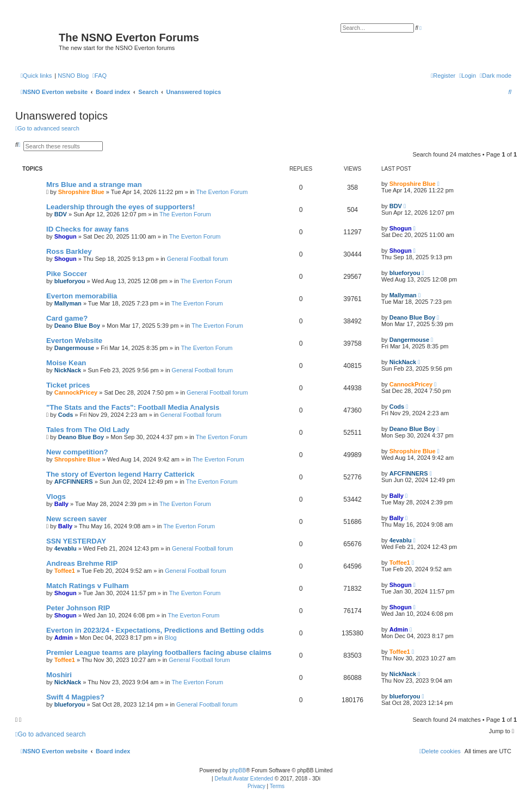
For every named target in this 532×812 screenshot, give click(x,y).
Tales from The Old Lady (88, 430)
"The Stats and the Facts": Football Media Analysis (133, 407)
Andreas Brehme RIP (82, 563)
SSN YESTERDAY (76, 541)
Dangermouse (74, 348)
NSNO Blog (73, 76)
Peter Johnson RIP (78, 608)
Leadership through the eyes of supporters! (120, 207)
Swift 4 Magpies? (75, 697)
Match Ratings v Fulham (88, 586)
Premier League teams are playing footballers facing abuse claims (159, 652)
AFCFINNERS (74, 482)
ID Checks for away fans (88, 229)
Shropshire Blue (81, 192)
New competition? (77, 452)
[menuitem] (100, 76)
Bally (61, 504)
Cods (66, 415)
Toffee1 (65, 571)
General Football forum (198, 259)
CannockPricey (76, 392)
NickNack (68, 370)
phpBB (238, 770)
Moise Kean (66, 363)
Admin (64, 638)
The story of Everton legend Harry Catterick (120, 474)
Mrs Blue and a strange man (94, 185)
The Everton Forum (222, 192)
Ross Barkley (69, 251)
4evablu (66, 548)
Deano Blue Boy (77, 326)
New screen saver (76, 519)
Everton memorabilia (82, 296)
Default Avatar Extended (244, 779)
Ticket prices (68, 385)
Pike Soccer (67, 274)
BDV (61, 214)
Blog (171, 638)
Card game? (67, 318)
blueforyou (70, 281)
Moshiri (59, 675)
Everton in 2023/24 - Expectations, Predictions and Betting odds (155, 630)
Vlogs (56, 496)
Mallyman (68, 303)
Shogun (66, 236)
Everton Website (74, 341)
